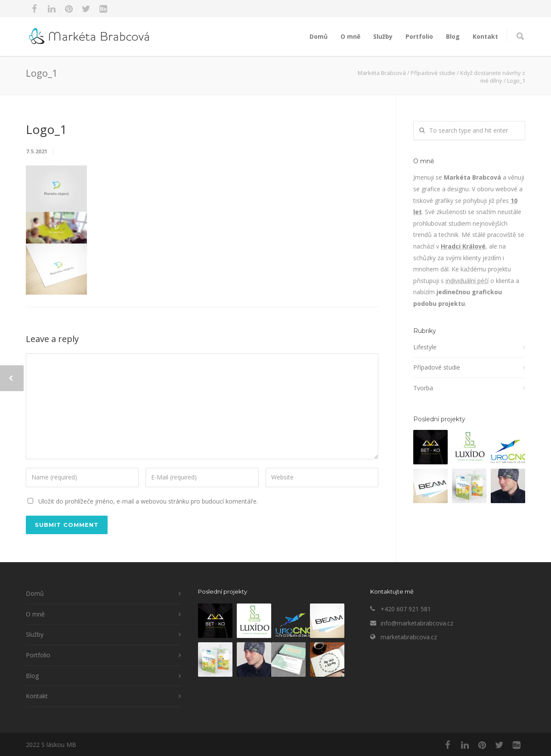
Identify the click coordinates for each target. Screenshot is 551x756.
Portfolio (419, 36)
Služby (383, 36)
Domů (319, 36)
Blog (453, 36)
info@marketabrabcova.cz (417, 623)
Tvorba (423, 388)
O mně (350, 36)
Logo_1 (46, 129)
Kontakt (485, 36)
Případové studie (437, 367)
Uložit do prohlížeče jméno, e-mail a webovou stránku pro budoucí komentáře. (148, 501)
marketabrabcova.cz (409, 637)
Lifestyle (425, 347)
